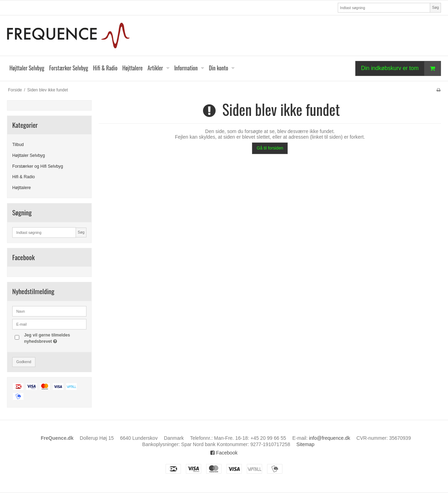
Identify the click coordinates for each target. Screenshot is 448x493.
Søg (435, 7)
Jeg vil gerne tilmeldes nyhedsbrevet (55, 338)
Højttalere (22, 188)
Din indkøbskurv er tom (401, 68)
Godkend (24, 362)
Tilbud (18, 145)
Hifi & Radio (24, 177)
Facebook (224, 453)
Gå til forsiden (270, 148)
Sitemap (305, 444)
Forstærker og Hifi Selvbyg (38, 166)
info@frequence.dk (330, 438)
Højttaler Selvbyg (29, 155)
